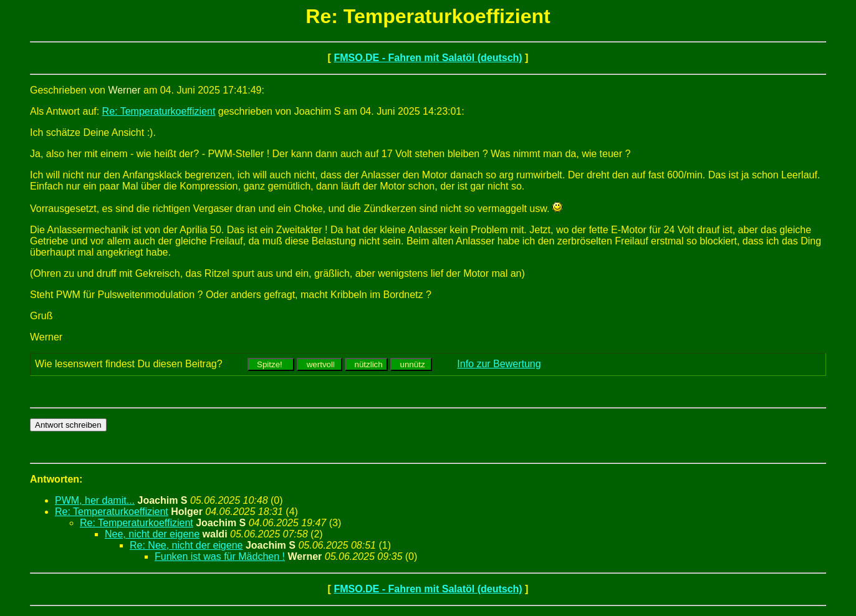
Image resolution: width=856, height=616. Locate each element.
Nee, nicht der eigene (152, 534)
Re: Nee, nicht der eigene (186, 545)
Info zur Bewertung (499, 364)
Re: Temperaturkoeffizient (159, 111)
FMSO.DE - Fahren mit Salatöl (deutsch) (428, 58)
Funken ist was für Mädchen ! (220, 556)
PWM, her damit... (95, 500)
